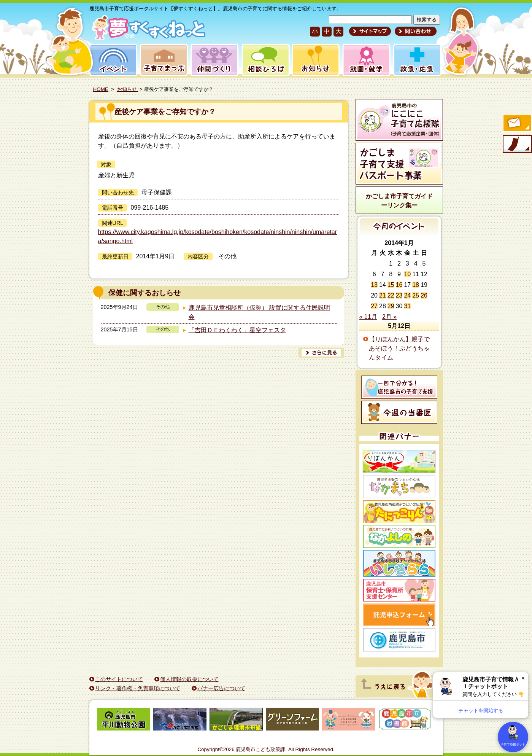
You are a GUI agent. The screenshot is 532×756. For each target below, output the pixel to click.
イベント (112, 60)
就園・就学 (364, 60)
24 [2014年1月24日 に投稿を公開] (407, 295)
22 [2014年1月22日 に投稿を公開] (391, 295)
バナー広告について (221, 688)
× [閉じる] (523, 678)
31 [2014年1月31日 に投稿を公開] (407, 306)
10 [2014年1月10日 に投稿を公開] (407, 274)
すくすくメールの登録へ (517, 124)
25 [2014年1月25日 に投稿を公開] (416, 295)
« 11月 (368, 317)
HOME (101, 89)
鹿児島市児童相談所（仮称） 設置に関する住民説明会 (259, 312)
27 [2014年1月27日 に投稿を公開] (374, 306)
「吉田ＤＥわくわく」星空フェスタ (237, 330)
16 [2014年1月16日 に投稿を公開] (399, 285)
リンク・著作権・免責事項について (138, 688)
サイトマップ (370, 31)
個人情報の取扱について (189, 679)
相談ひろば (265, 60)
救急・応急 (417, 60)
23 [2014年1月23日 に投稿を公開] (399, 295)
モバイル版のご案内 (517, 145)
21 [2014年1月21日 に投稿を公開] (383, 295)
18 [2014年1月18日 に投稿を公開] (416, 285)
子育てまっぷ (162, 60)
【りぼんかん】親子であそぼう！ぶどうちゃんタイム (399, 348)
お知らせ (314, 60)
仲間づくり (214, 60)
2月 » (389, 317)
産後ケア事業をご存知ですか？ (165, 112)
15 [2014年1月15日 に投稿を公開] (391, 285)
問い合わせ (415, 31)
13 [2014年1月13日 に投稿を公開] (374, 285)
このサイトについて (119, 679)
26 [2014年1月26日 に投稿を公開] (424, 295)
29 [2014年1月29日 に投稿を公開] (391, 306)
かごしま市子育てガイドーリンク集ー (399, 201)
